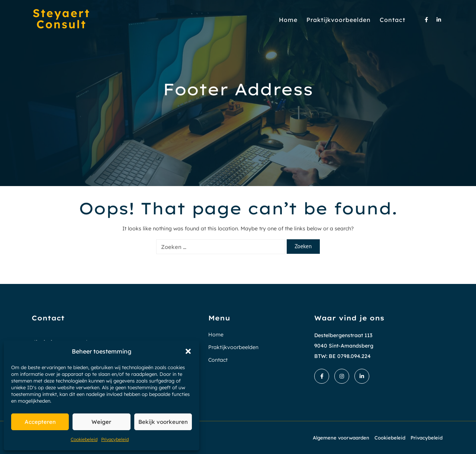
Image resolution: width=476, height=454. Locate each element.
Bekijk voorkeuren (163, 422)
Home (288, 20)
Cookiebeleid (84, 439)
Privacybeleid (115, 439)
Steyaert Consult (62, 19)
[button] (188, 351)
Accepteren (40, 422)
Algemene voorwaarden (341, 438)
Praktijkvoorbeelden (339, 20)
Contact (393, 20)
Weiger (101, 422)
